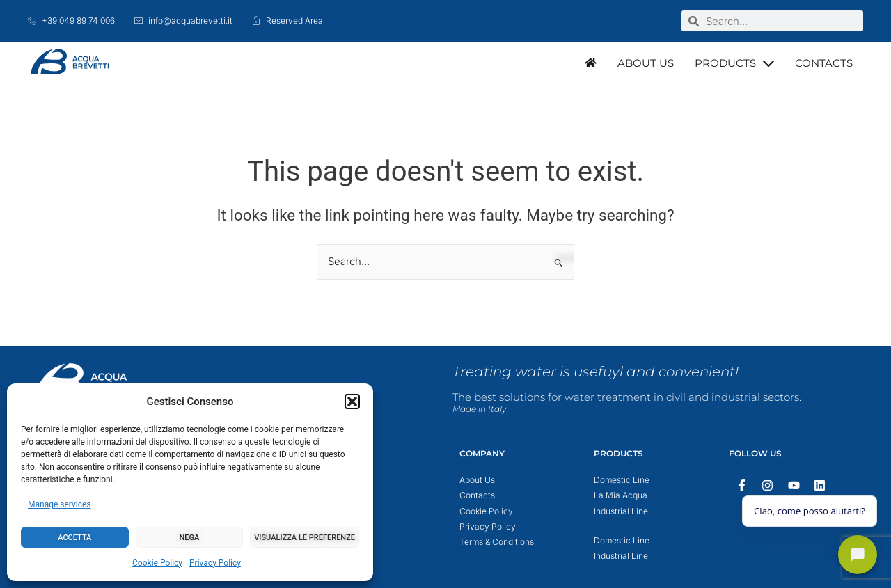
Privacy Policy (215, 563)
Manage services (60, 504)
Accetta (74, 538)
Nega (190, 538)
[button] (352, 402)
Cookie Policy (157, 563)
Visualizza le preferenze (305, 538)
